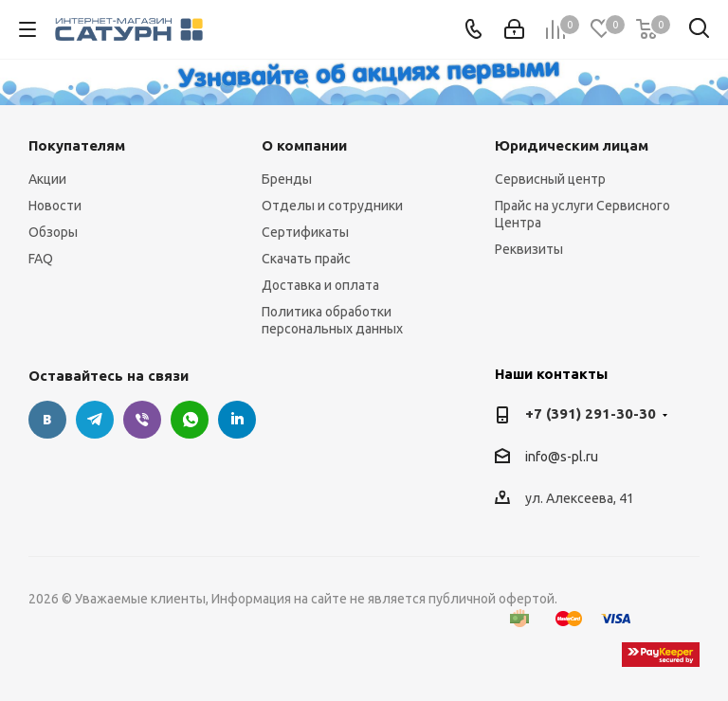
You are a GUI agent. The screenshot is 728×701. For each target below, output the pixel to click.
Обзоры (53, 232)
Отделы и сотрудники (332, 206)
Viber (142, 420)
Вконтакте (47, 420)
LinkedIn (237, 420)
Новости (55, 206)
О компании (304, 145)
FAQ (41, 259)
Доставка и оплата (320, 285)
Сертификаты (305, 232)
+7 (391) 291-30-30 (591, 413)
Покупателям (77, 145)
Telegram (95, 420)
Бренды (287, 179)
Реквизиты (529, 249)
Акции (47, 179)
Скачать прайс (306, 259)
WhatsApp (190, 420)
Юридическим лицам (572, 145)
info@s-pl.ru (562, 457)
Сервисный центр (550, 179)
